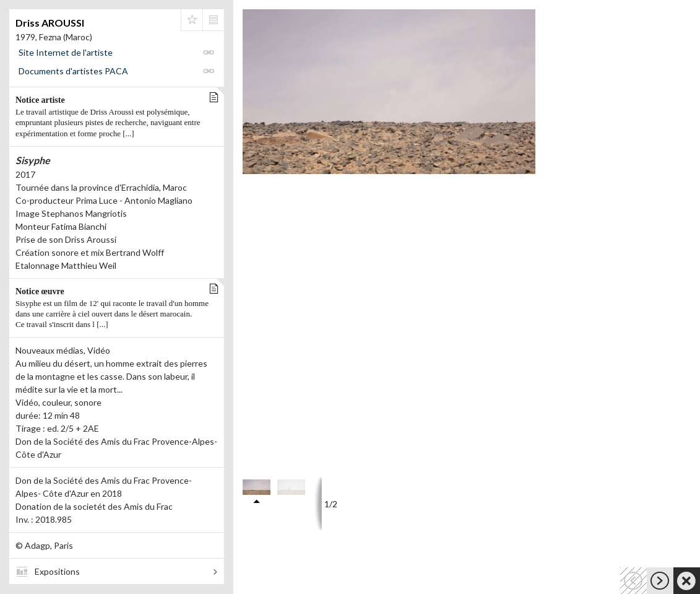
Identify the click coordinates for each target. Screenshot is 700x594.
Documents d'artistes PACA (73, 71)
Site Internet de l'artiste (66, 52)
